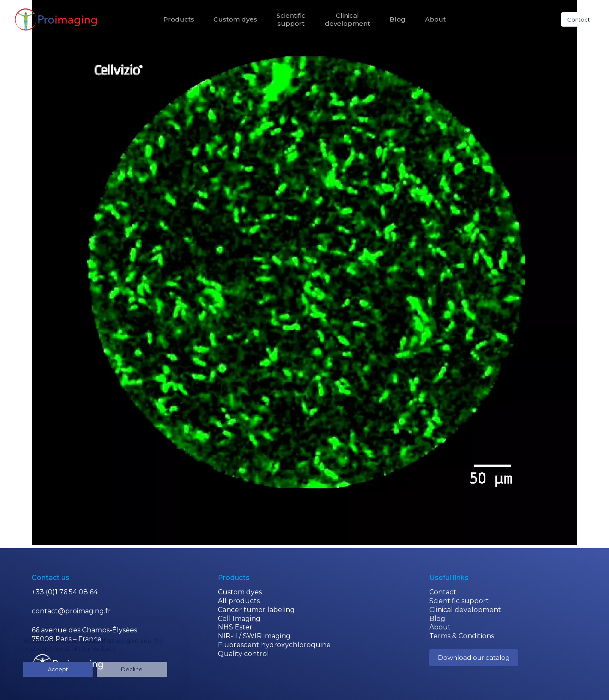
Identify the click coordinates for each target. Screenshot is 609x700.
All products (239, 601)
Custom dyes (235, 19)
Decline (84, 669)
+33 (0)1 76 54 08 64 (65, 592)
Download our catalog (474, 658)
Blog (398, 19)
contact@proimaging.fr (71, 611)
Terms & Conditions (462, 636)
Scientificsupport (291, 20)
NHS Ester (235, 627)
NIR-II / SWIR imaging (254, 636)
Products (179, 19)
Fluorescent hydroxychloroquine (274, 645)
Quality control (243, 654)
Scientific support (459, 601)
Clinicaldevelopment (347, 20)
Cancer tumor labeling (256, 610)
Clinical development (465, 610)
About (435, 19)
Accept (42, 669)
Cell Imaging (239, 619)
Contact (579, 19)
